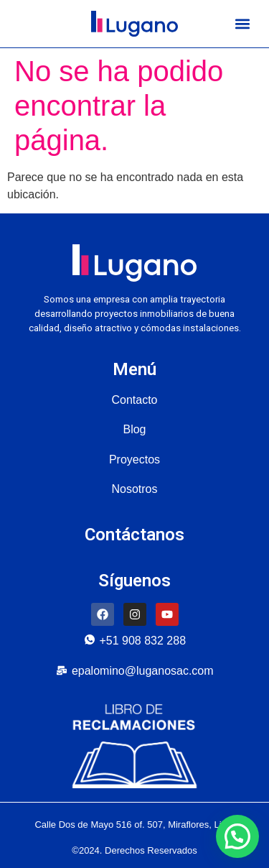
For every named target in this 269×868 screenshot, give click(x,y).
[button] (242, 24)
